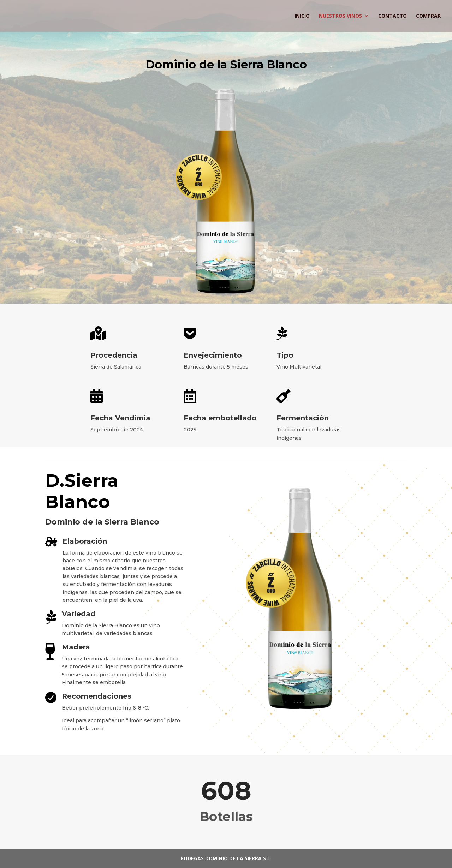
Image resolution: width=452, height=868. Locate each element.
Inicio (302, 16)
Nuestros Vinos (340, 16)
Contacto (392, 16)
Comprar (428, 16)
